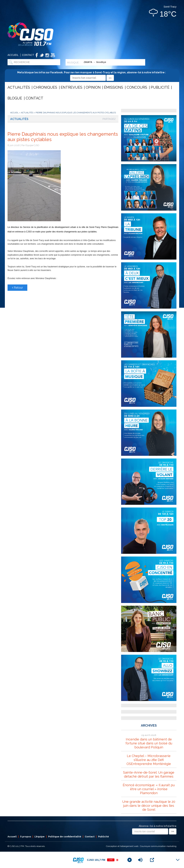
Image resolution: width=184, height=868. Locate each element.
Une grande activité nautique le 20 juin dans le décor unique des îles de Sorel (149, 806)
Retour (17, 288)
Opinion (93, 87)
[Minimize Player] (178, 860)
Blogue (15, 98)
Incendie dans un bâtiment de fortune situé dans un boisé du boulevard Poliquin (149, 743)
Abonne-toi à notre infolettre (158, 826)
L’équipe (40, 837)
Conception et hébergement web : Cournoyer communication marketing (141, 846)
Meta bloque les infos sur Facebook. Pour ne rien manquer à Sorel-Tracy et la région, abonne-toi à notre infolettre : (92, 75)
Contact (28, 55)
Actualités (19, 87)
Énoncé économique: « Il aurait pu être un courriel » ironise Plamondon (149, 789)
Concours (137, 87)
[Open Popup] (152, 860)
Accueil (13, 55)
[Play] (130, 860)
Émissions (114, 87)
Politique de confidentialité (65, 837)
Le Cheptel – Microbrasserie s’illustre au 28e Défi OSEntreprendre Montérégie (149, 760)
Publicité (160, 87)
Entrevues (72, 87)
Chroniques (45, 87)
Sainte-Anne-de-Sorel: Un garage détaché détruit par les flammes (149, 774)
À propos (26, 837)
